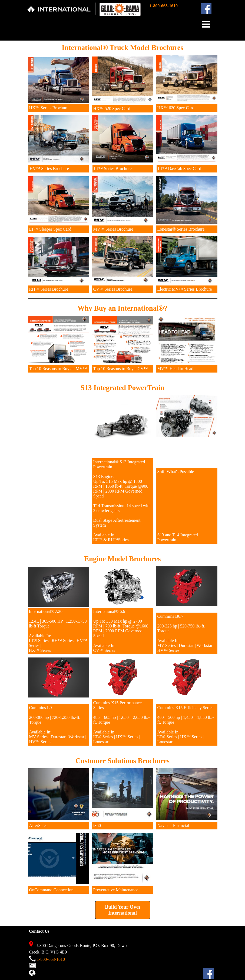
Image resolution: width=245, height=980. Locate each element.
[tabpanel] (95, 12)
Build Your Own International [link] (122, 910)
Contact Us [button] (47, 966)
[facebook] (206, 9)
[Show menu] (206, 24)
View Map (46, 974)
